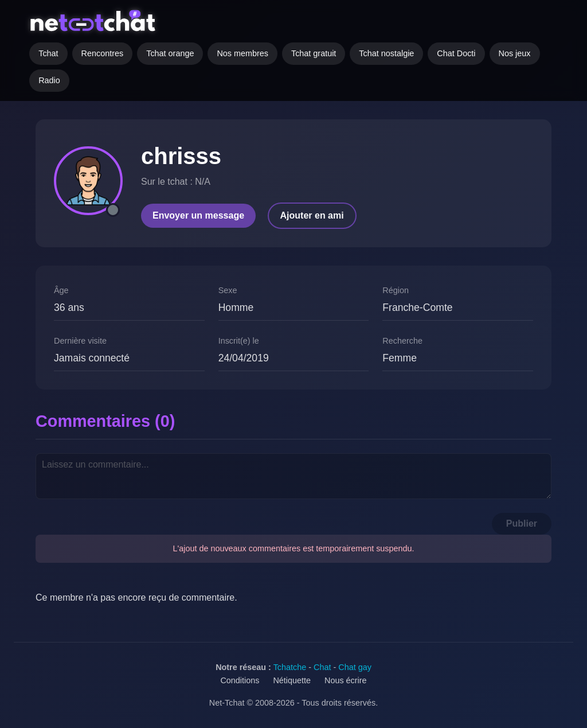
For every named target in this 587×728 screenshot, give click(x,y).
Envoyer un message (198, 215)
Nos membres (242, 53)
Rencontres (103, 53)
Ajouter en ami (312, 215)
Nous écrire (346, 680)
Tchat (48, 53)
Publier (522, 523)
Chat (322, 667)
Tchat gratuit (314, 53)
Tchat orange (170, 53)
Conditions (240, 680)
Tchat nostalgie (386, 53)
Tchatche (290, 667)
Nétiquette (292, 680)
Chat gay (355, 667)
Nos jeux (515, 53)
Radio (49, 80)
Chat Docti (456, 53)
